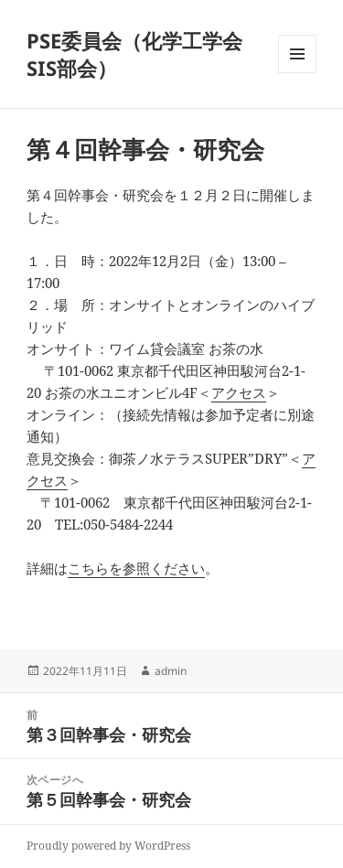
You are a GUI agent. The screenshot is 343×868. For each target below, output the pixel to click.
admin (171, 671)
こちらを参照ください (136, 568)
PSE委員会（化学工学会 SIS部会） (134, 54)
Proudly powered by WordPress (108, 846)
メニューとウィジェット (297, 73)
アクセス (239, 392)
